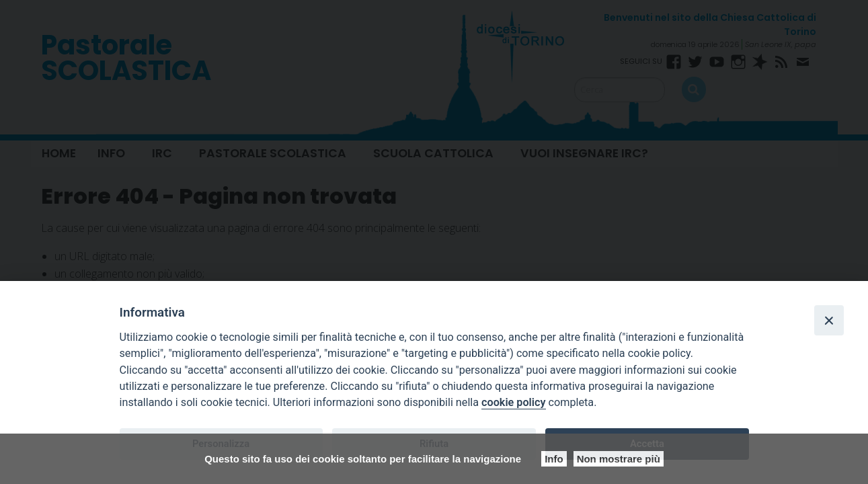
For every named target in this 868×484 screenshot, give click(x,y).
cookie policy (513, 402)
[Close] (829, 320)
